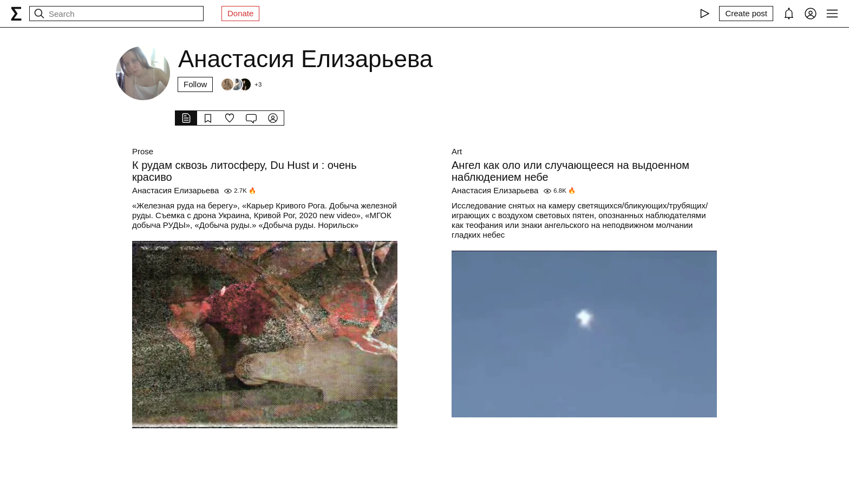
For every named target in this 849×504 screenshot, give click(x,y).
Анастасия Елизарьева (175, 190)
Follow (195, 84)
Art (457, 151)
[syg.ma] (16, 14)
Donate (240, 13)
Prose (143, 151)
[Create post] (746, 14)
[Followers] (241, 84)
